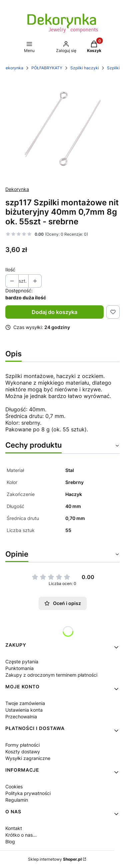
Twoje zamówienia (25, 703)
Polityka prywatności (28, 793)
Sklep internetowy (55, 859)
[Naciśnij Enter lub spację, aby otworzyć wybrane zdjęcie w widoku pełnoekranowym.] (62, 128)
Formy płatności (22, 745)
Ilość (10, 269)
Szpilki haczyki (85, 68)
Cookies (14, 786)
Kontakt (14, 828)
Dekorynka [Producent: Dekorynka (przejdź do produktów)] (17, 189)
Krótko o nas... (21, 835)
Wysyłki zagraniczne (28, 758)
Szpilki (113, 68)
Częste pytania (22, 661)
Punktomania (19, 668)
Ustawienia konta (24, 710)
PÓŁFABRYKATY (47, 68)
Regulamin (17, 800)
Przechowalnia (21, 716)
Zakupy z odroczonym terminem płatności (51, 675)
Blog (10, 841)
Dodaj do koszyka (54, 312)
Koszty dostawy (23, 751)
